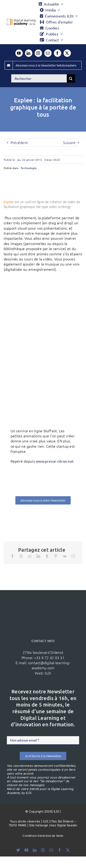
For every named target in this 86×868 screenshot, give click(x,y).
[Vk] (65, 556)
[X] (21, 556)
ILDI (48, 673)
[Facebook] (12, 556)
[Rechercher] (39, 78)
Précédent (19, 142)
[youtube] (19, 53)
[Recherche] (71, 78)
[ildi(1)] (43, 599)
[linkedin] (29, 53)
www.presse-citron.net (55, 461)
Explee (9, 202)
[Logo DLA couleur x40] (21, 21)
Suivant (69, 142)
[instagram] (38, 53)
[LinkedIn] (38, 556)
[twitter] (67, 53)
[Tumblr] (47, 556)
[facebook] (58, 53)
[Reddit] (30, 556)
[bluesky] (18, 850)
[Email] (73, 556)
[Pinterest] (56, 556)
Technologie (29, 168)
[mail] (48, 53)
